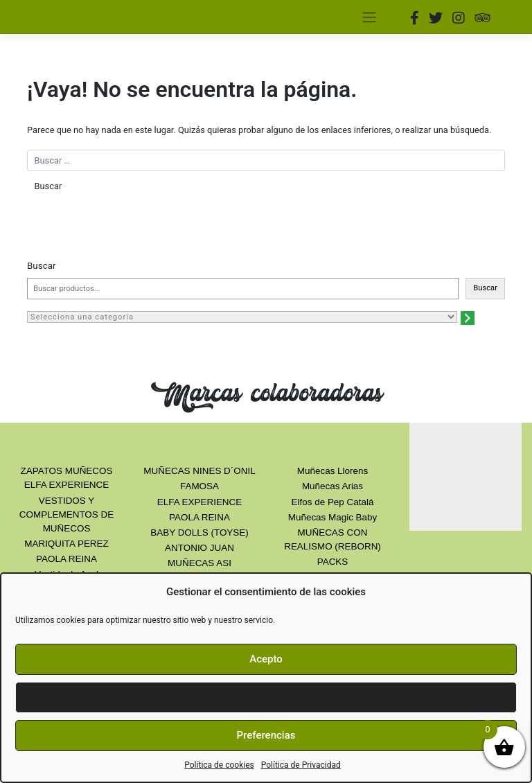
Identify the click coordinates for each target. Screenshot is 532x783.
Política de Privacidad (301, 765)
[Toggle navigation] (369, 17)
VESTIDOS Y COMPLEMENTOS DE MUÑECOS (66, 514)
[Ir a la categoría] (468, 318)
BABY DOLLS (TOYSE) (199, 533)
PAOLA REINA (66, 559)
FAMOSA (199, 486)
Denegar (266, 697)
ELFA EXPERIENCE (199, 502)
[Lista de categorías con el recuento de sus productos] (242, 317)
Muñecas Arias (332, 486)
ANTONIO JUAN (199, 548)
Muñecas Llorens (332, 471)
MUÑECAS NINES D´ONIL (199, 471)
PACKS (333, 562)
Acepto (266, 659)
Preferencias (266, 735)
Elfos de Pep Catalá (333, 502)
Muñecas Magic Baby (332, 517)
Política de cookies (219, 765)
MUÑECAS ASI (199, 563)
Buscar (42, 266)
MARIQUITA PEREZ (66, 544)
